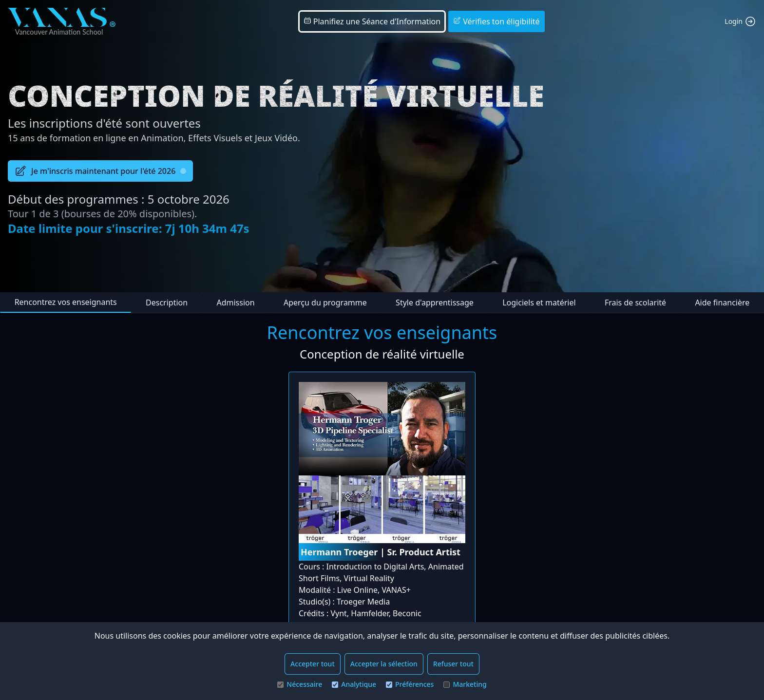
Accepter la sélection (384, 664)
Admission (235, 303)
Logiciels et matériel (539, 303)
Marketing (465, 684)
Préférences (410, 684)
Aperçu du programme (325, 303)
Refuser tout (453, 664)
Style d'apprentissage (435, 303)
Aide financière (722, 303)
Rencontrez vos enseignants (66, 302)
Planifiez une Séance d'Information (372, 21)
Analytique (354, 684)
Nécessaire (300, 684)
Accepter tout (313, 664)
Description (167, 303)
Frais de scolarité (635, 303)
